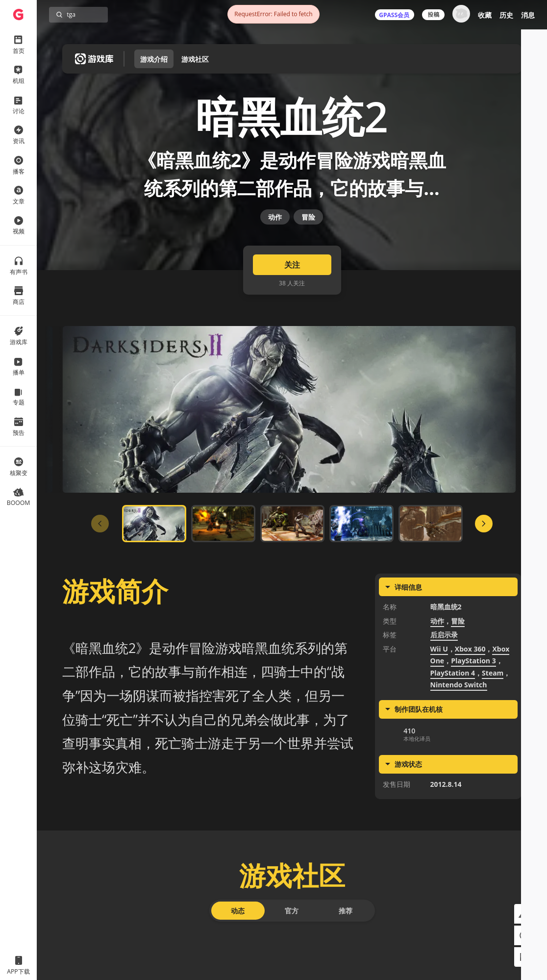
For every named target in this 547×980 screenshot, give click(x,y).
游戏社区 (195, 59)
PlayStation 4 (453, 727)
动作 (275, 253)
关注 (292, 319)
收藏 (485, 15)
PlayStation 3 (473, 715)
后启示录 (444, 689)
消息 (528, 15)
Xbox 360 (470, 703)
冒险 (308, 253)
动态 (238, 965)
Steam (493, 727)
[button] (524, 914)
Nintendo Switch (459, 739)
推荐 (346, 965)
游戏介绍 (154, 59)
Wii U (439, 703)
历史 (506, 15)
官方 (292, 965)
